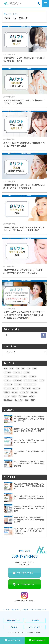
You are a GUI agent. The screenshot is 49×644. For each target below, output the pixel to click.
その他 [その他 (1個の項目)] (35, 368)
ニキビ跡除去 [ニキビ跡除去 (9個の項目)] (17, 380)
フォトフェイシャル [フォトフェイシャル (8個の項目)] (30, 384)
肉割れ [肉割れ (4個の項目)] (14, 396)
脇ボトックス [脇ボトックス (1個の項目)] (19, 400)
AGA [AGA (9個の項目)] (6, 368)
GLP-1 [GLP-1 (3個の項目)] (12, 368)
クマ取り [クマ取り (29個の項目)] (27, 372)
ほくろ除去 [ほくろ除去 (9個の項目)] (7, 372)
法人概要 (6, 610)
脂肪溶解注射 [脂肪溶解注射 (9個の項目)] (8, 400)
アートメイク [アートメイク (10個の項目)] (17, 372)
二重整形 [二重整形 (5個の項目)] (7, 392)
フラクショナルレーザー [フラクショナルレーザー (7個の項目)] (11, 388)
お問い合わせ (13, 627)
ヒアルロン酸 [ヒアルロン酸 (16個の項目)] (8, 384)
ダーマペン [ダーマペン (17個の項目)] (7, 380)
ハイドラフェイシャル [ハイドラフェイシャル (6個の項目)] (31, 380)
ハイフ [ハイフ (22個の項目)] (42, 380)
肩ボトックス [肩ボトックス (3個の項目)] (23, 396)
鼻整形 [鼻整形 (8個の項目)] (33, 400)
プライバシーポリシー (38, 610)
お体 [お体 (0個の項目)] (18, 368)
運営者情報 (15, 610)
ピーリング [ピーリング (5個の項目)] (18, 384)
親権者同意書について (13, 620)
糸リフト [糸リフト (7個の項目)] (7, 396)
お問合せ (25, 610)
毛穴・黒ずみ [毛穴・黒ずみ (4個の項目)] (24, 392)
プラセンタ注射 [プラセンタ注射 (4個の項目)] (26, 388)
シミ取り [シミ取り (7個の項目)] (24, 376)
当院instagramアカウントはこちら (24, 597)
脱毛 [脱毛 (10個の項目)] (27, 400)
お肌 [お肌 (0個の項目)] (23, 368)
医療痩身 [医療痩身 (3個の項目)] (15, 392)
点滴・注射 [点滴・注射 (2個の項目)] (34, 392)
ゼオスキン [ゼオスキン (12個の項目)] (33, 376)
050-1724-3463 (25, 556)
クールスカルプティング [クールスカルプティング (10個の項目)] (11, 376)
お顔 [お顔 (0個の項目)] (29, 368)
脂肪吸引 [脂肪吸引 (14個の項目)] (32, 396)
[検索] (43, 335)
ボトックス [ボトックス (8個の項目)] (37, 388)
